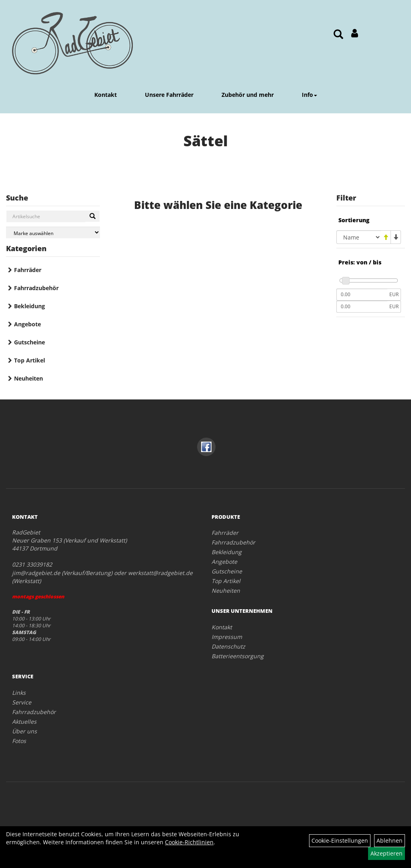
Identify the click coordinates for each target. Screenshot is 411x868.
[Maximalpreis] (362, 307)
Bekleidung (30, 306)
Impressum (227, 637)
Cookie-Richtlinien (189, 842)
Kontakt (106, 95)
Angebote (27, 324)
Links (19, 693)
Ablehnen (390, 840)
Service (22, 702)
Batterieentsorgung (238, 656)
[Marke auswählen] (53, 232)
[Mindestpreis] (362, 295)
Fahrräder (28, 270)
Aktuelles (24, 722)
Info (309, 95)
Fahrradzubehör (36, 288)
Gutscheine (30, 342)
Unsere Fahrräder (169, 95)
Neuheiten (28, 378)
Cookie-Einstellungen (340, 840)
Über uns (24, 731)
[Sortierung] (359, 237)
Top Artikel (30, 360)
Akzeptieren (387, 853)
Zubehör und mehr (248, 95)
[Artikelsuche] (338, 35)
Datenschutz (228, 646)
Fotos (19, 741)
